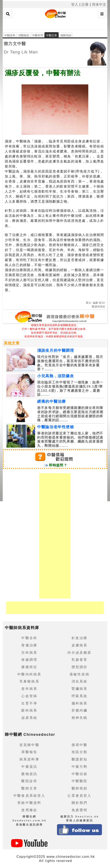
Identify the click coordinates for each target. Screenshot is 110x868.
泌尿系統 (29, 718)
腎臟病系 (80, 689)
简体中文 (99, 4)
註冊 (85, 4)
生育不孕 (29, 703)
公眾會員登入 (79, 796)
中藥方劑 (80, 767)
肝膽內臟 (80, 710)
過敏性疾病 (80, 674)
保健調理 (29, 660)
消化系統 (80, 681)
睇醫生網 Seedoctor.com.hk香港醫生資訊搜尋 (29, 821)
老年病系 (29, 689)
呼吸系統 (80, 696)
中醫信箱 (80, 774)
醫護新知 (80, 759)
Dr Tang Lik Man (21, 52)
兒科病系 (29, 653)
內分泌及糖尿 (79, 653)
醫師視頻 (80, 788)
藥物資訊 (29, 774)
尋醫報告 (24, 35)
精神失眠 (80, 718)
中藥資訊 (29, 767)
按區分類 (80, 752)
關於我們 (80, 803)
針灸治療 (80, 638)
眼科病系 (29, 710)
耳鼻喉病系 (29, 681)
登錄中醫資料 (29, 803)
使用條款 (29, 810)
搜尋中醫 (80, 745)
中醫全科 (29, 638)
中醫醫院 (80, 781)
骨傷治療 (29, 645)
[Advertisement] (55, 24)
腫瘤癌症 (29, 667)
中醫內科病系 (29, 674)
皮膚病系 (80, 645)
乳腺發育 (80, 660)
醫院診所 (29, 781)
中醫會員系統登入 (29, 796)
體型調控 (80, 667)
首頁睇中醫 (29, 745)
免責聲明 (80, 810)
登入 (75, 4)
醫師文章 (29, 788)
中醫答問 (38, 35)
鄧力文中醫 (15, 44)
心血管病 (29, 696)
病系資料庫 (29, 759)
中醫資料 (10, 35)
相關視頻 (66, 35)
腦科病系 (80, 703)
